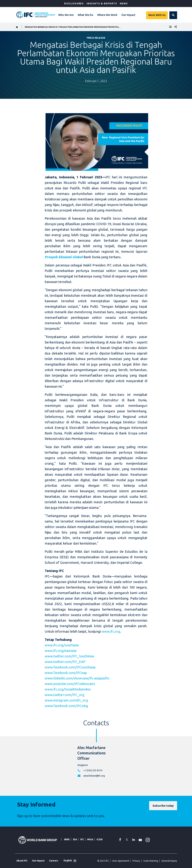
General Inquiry (169, 861)
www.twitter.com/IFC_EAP (65, 662)
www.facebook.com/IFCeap (66, 673)
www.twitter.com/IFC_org (65, 695)
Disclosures (74, 4)
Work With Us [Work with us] (157, 15)
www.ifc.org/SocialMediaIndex (68, 689)
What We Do (85, 15)
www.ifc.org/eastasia (61, 651)
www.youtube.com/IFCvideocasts (70, 684)
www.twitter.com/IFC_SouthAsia (69, 656)
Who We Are (66, 15)
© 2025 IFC (103, 861)
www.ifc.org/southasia (62, 645)
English (68, 860)
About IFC (22, 861)
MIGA (90, 839)
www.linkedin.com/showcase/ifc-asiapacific (77, 678)
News (124, 4)
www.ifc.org (111, 631)
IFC (82, 839)
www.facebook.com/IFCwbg (66, 706)
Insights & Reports (102, 4)
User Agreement (121, 861)
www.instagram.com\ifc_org (66, 700)
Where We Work (107, 15)
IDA (75, 839)
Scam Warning (151, 861)
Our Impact (128, 15)
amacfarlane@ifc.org (94, 776)
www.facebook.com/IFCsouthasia (70, 667)
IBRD (67, 839)
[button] (173, 15)
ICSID (100, 839)
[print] (170, 27)
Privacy (136, 861)
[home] (17, 27)
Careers (54, 861)
